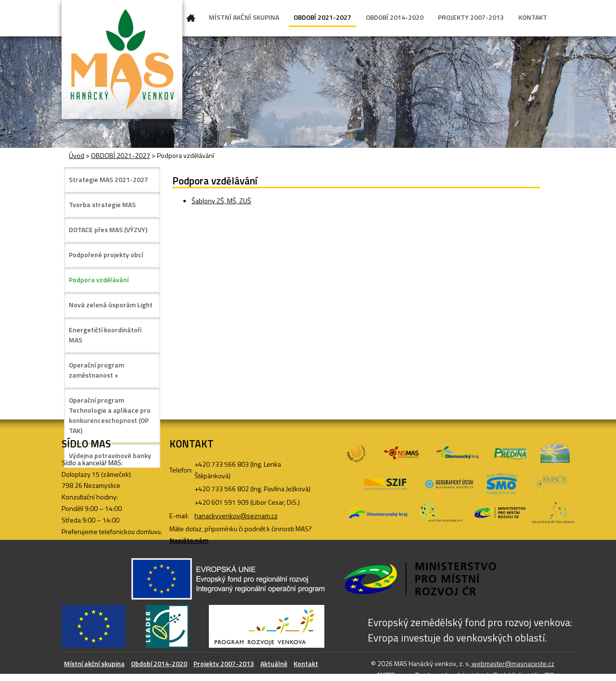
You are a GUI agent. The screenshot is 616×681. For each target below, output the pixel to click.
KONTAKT (533, 17)
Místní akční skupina (94, 663)
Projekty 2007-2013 (224, 663)
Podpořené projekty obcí (106, 255)
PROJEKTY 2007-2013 (471, 17)
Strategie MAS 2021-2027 (109, 179)
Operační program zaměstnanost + (96, 370)
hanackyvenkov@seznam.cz (236, 516)
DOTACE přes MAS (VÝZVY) (108, 229)
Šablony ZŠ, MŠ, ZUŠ (221, 201)
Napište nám (189, 540)
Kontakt (306, 663)
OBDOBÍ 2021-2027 (322, 17)
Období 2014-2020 (159, 663)
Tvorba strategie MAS (102, 204)
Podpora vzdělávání (99, 280)
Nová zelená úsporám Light (111, 305)
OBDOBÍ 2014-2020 (395, 17)
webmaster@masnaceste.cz (512, 663)
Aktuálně (274, 663)
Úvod (191, 20)
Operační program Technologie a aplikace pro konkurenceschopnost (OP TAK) (110, 415)
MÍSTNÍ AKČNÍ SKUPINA (244, 17)
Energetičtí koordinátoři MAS (105, 335)
